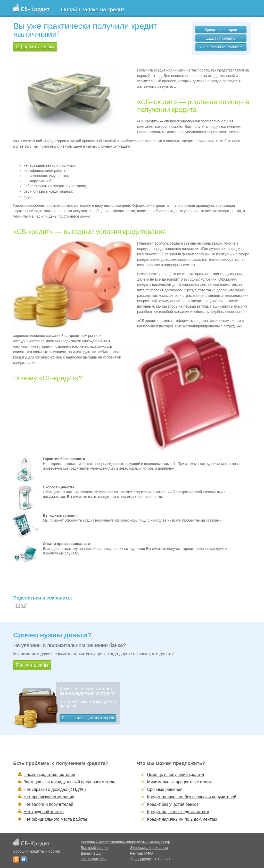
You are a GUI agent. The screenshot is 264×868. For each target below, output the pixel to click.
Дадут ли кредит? (221, 38)
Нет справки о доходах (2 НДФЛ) (55, 789)
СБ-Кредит (143, 859)
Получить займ (32, 665)
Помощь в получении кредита (175, 775)
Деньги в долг (92, 853)
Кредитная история (221, 30)
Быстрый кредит (94, 848)
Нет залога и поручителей (48, 804)
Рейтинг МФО (141, 853)
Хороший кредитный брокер (37, 851)
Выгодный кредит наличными (105, 842)
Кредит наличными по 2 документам (182, 819)
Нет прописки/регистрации (49, 797)
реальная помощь (216, 102)
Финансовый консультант (221, 47)
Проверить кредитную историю (88, 718)
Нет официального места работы (55, 819)
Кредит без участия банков (173, 804)
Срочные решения (165, 789)
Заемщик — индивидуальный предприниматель (69, 782)
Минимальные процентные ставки (180, 782)
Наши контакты (93, 859)
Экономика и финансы (149, 848)
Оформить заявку (35, 47)
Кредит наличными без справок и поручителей (192, 797)
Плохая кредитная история (49, 775)
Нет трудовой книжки (43, 812)
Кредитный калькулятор (150, 842)
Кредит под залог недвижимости (178, 812)
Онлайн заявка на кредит (93, 9)
